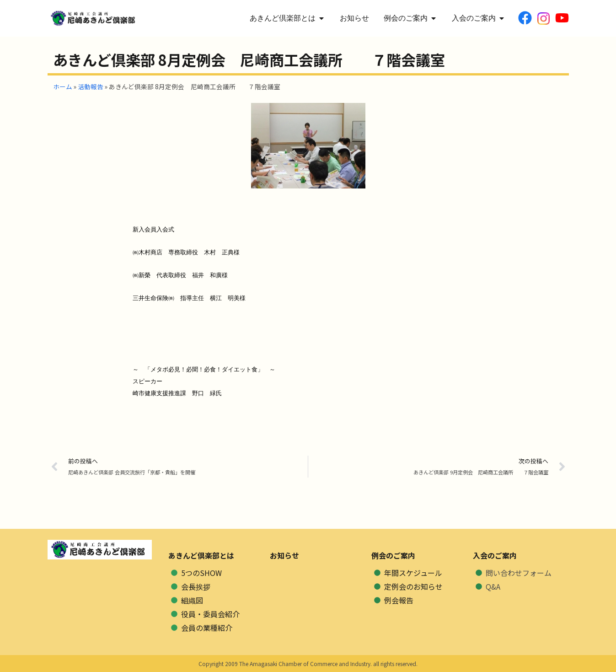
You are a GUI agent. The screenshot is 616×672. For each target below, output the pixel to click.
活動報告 (91, 86)
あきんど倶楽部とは (201, 555)
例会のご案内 (393, 555)
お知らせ (284, 555)
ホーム (63, 86)
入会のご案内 (495, 555)
